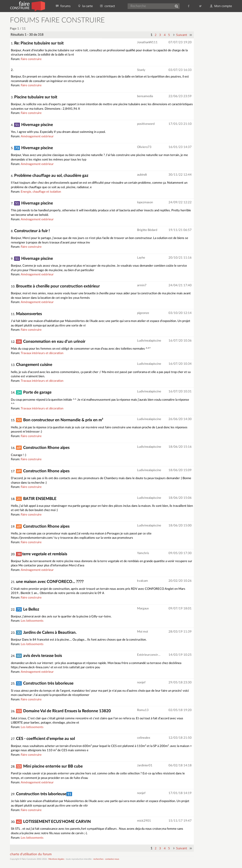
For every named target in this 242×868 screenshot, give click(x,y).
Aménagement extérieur (37, 137)
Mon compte (221, 6)
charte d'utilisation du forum (31, 854)
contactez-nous (112, 859)
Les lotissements (32, 621)
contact (107, 6)
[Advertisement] (220, 87)
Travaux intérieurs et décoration (42, 353)
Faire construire (31, 59)
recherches (98, 859)
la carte (85, 6)
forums (63, 6)
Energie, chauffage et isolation (41, 192)
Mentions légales (56, 859)
